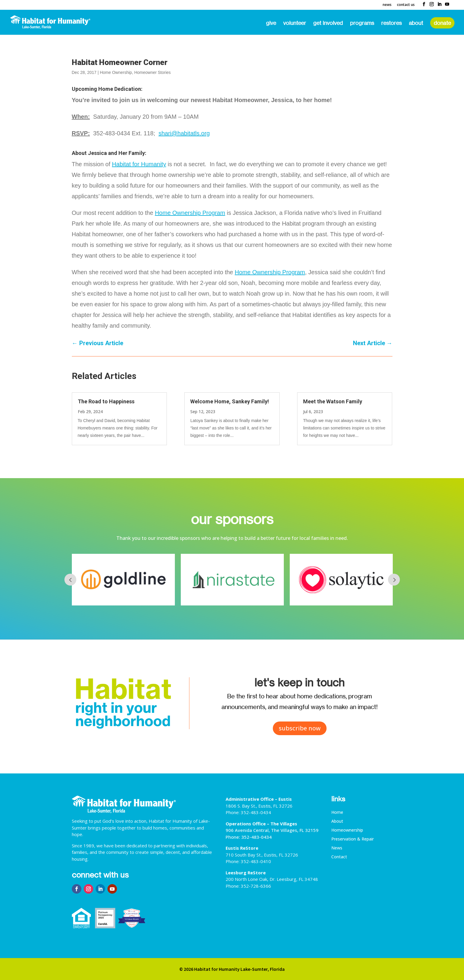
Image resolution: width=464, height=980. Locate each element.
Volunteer (295, 23)
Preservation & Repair (353, 839)
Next (394, 580)
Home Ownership (116, 72)
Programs (362, 23)
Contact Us (406, 5)
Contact (339, 857)
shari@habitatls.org (184, 133)
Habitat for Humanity (139, 164)
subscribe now (300, 728)
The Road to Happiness (106, 401)
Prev (70, 580)
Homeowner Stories (152, 72)
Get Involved (328, 23)
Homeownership (347, 830)
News (387, 5)
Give (271, 23)
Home (337, 813)
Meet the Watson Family (333, 401)
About (416, 23)
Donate (442, 23)
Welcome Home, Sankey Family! (230, 401)
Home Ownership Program (190, 213)
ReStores (391, 23)
